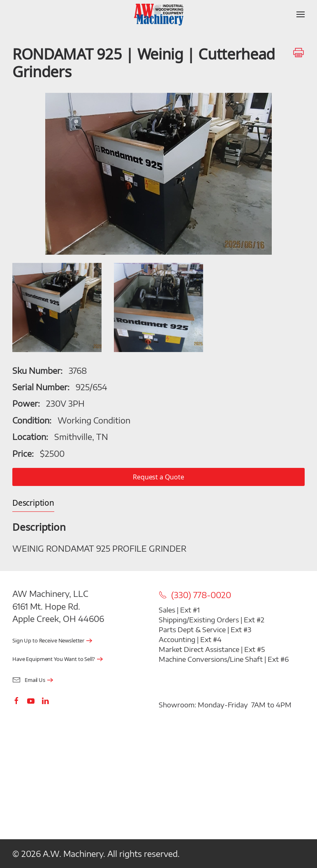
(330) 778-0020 (195, 595)
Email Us (29, 680)
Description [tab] (33, 503)
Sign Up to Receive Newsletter (48, 641)
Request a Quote (158, 477)
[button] (301, 14)
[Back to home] (159, 14)
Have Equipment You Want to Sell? (54, 659)
